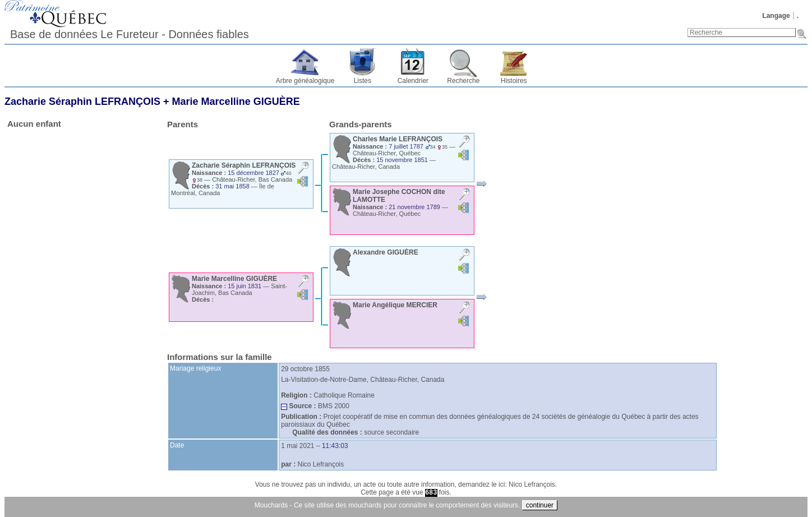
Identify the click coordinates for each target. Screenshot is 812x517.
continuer (540, 505)
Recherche (463, 81)
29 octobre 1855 (305, 369)
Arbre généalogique (305, 81)
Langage (776, 16)
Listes (363, 81)
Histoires (514, 81)
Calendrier (413, 81)
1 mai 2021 (297, 446)
